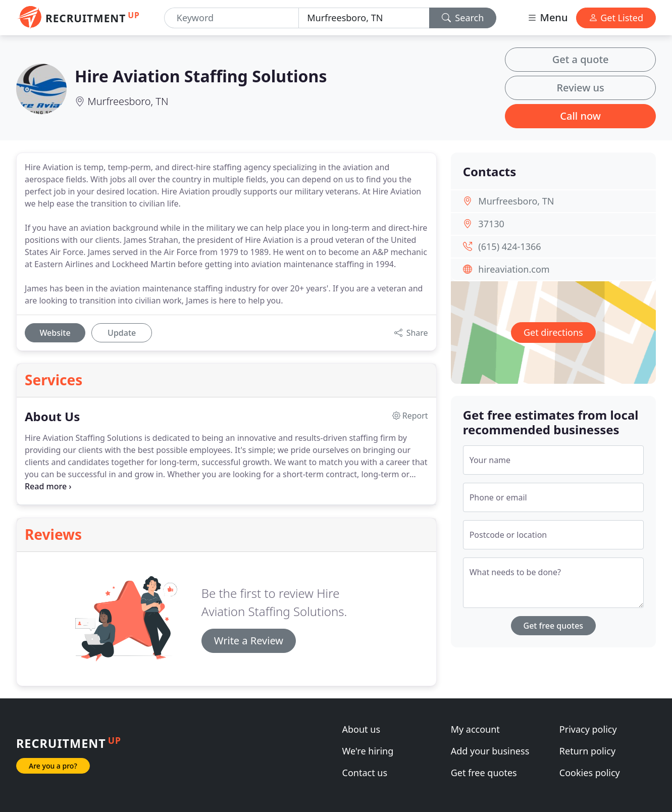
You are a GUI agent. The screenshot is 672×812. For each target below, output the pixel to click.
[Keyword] (231, 18)
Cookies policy (590, 773)
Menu (547, 17)
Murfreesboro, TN (128, 101)
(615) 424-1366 (509, 246)
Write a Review (249, 641)
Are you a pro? (53, 766)
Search (463, 18)
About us (361, 729)
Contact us (365, 773)
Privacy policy (588, 729)
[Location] (364, 18)
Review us (580, 88)
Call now (580, 116)
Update (122, 333)
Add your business (490, 751)
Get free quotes (554, 626)
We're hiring (368, 751)
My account (475, 729)
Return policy (587, 751)
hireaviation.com (514, 269)
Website (55, 333)
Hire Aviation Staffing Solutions (201, 76)
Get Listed (616, 18)
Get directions (553, 332)
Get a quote (581, 59)
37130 (491, 224)
